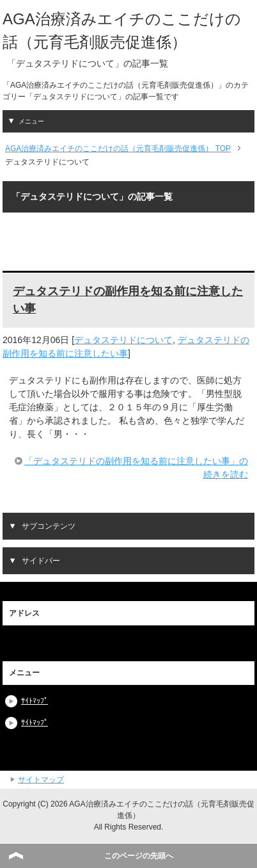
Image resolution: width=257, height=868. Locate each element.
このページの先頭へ (139, 856)
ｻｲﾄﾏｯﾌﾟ (35, 701)
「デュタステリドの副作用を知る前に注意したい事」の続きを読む (136, 468)
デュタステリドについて (123, 340)
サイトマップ (41, 780)
